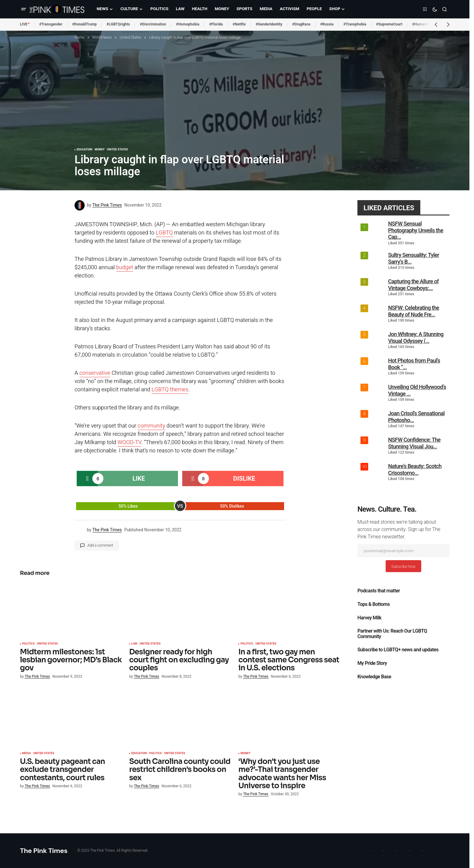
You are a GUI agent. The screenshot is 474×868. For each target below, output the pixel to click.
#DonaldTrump (84, 24)
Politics (28, 644)
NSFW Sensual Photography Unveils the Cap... (416, 230)
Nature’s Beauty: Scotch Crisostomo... (415, 469)
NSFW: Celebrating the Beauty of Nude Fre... (414, 311)
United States (130, 37)
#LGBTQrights (118, 24)
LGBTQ (164, 233)
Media (26, 754)
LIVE (24, 24)
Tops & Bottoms (374, 604)
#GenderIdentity (269, 24)
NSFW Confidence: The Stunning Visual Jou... (414, 443)
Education (85, 150)
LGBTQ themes (170, 390)
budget (125, 267)
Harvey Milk (369, 618)
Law (134, 644)
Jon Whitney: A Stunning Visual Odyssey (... (416, 337)
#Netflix (239, 24)
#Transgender (51, 24)
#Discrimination (153, 24)
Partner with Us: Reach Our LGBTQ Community (392, 634)
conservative (95, 373)
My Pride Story (372, 663)
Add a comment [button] (100, 545)
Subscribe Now (403, 567)
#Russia (327, 24)
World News (102, 37)
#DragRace (301, 24)
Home (79, 37)
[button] (24, 9)
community (152, 426)
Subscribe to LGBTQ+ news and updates (398, 650)
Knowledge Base (374, 677)
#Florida (216, 24)
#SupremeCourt (389, 24)
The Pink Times (44, 851)
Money (100, 150)
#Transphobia (355, 24)
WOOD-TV (129, 442)
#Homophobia (187, 24)
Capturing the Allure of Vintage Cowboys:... (413, 285)
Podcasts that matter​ (379, 591)
